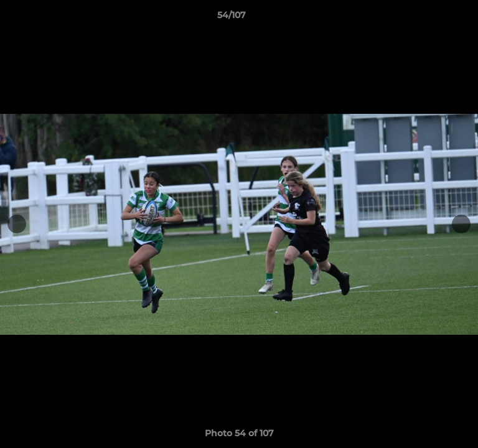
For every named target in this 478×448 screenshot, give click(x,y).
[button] (433, 18)
